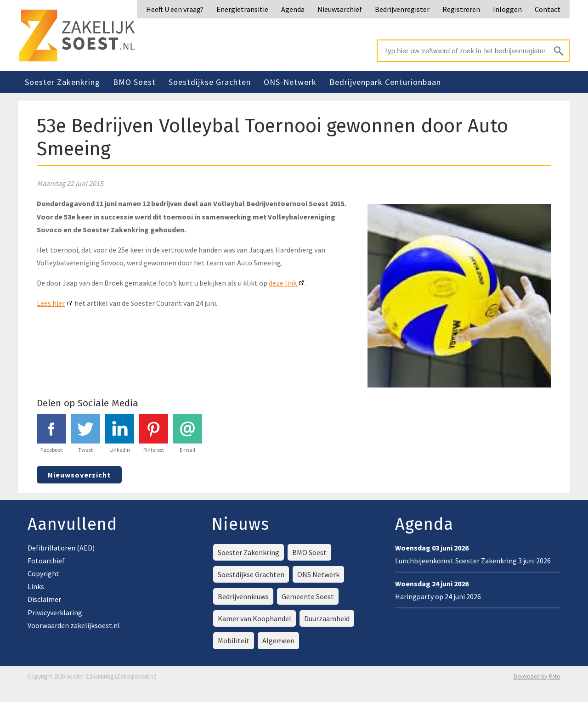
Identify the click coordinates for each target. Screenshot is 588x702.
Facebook (51, 434)
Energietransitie (242, 9)
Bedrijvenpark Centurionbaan (385, 82)
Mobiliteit (234, 640)
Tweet (85, 434)
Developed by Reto (537, 677)
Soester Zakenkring (62, 82)
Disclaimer (44, 599)
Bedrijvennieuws (243, 596)
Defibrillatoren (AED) (61, 548)
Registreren (461, 9)
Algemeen (278, 640)
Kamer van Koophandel (254, 618)
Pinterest (153, 434)
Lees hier (51, 303)
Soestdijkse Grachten (210, 82)
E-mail (187, 434)
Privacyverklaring (55, 612)
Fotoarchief (46, 561)
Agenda (293, 9)
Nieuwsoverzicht (79, 475)
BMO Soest (134, 82)
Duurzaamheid (327, 618)
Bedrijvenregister (402, 9)
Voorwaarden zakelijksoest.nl (74, 625)
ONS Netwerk (318, 574)
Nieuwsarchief (340, 9)
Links (36, 586)
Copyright (43, 573)
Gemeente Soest (308, 596)
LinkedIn (119, 434)
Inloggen (507, 9)
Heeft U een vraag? (175, 9)
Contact (548, 9)
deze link (283, 283)
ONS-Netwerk (290, 82)
